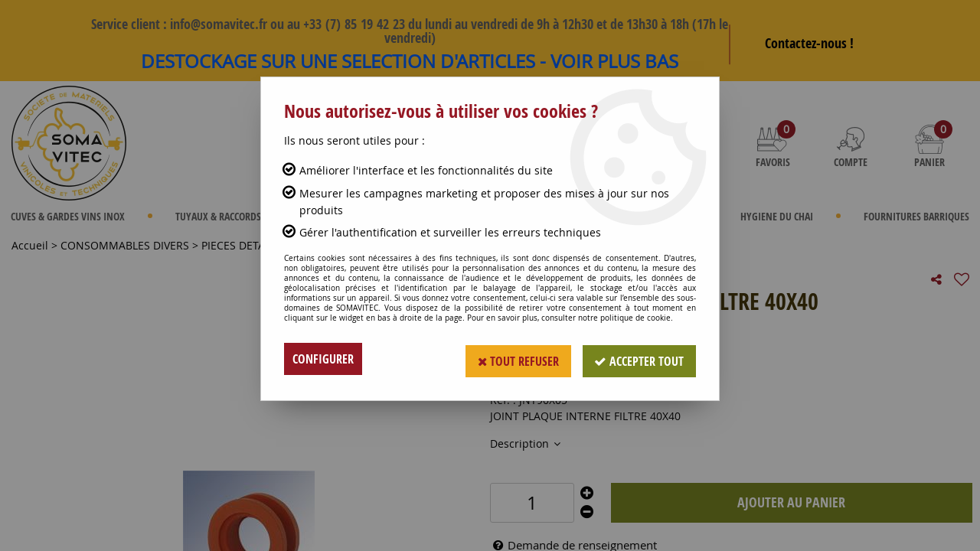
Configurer (323, 359)
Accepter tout (639, 359)
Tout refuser (517, 359)
